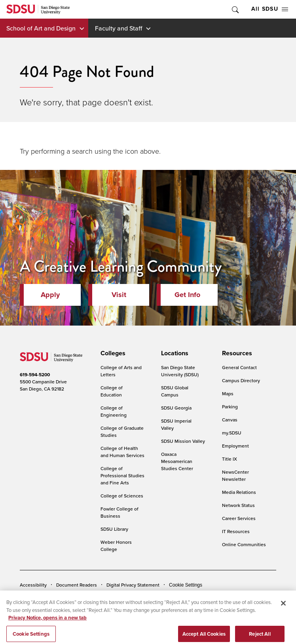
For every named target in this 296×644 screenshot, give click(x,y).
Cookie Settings (186, 585)
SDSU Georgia (176, 408)
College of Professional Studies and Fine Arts (122, 475)
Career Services (239, 518)
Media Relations (239, 492)
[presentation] (112, 353)
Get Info (187, 295)
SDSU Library (114, 529)
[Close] (283, 608)
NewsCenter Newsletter (235, 475)
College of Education (112, 391)
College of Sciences (122, 496)
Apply (50, 295)
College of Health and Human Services (122, 452)
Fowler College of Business (120, 512)
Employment (235, 446)
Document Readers (77, 585)
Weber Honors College (116, 546)
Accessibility (33, 585)
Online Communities (244, 544)
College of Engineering (114, 411)
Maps (228, 393)
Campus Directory (241, 380)
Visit (119, 295)
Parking (230, 407)
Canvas (230, 420)
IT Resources (236, 531)
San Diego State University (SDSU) (180, 371)
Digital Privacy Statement (133, 585)
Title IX (230, 459)
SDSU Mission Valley (183, 441)
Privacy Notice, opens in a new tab (47, 622)
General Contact (239, 367)
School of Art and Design (41, 28)
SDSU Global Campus (175, 391)
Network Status (238, 505)
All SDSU (270, 9)
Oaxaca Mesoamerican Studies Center (177, 461)
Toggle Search (235, 9)
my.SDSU (232, 433)
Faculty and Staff (119, 28)
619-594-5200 (35, 375)
